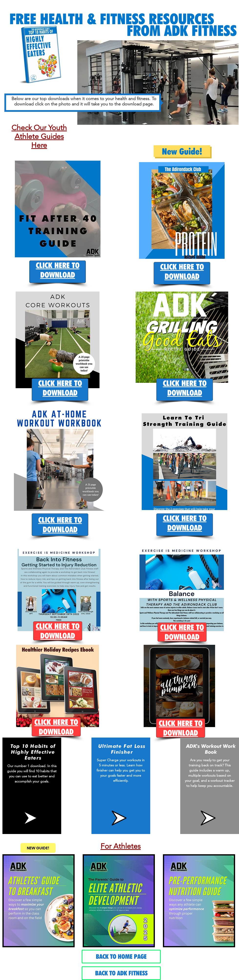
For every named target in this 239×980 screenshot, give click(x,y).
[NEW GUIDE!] (38, 848)
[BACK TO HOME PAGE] (121, 957)
